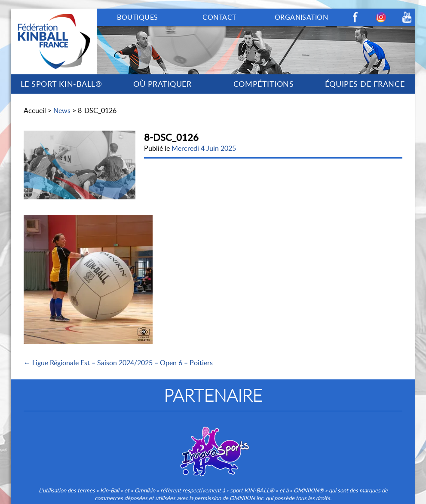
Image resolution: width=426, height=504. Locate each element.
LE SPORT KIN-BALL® (61, 84)
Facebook (355, 17)
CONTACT (219, 17)
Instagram (381, 17)
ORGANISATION (302, 17)
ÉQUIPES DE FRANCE (365, 84)
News (62, 110)
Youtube (407, 17)
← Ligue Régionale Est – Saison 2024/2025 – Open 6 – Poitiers (118, 363)
